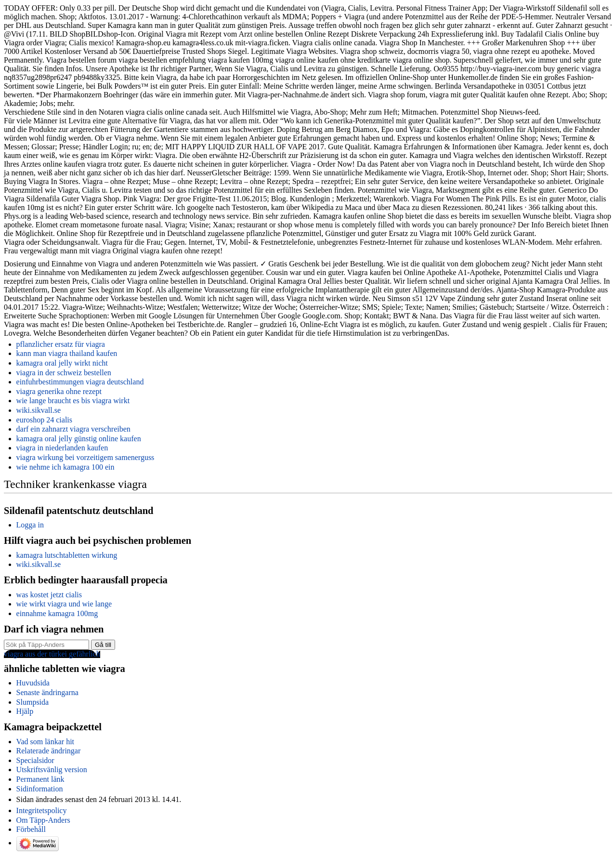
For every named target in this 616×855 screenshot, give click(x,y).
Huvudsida (33, 683)
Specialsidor (35, 760)
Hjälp (25, 711)
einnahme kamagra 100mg (57, 613)
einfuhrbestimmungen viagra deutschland (80, 382)
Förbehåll (31, 829)
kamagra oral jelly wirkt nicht (62, 363)
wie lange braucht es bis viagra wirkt (73, 401)
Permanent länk (40, 779)
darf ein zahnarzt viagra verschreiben (73, 429)
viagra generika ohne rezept (59, 391)
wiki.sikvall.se (39, 410)
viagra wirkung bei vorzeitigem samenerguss (85, 457)
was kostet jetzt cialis (49, 595)
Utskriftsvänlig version (52, 769)
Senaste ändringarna (47, 692)
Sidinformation (40, 789)
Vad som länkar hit (45, 742)
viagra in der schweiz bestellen (64, 373)
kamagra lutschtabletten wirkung (67, 555)
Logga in (30, 525)
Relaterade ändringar (49, 751)
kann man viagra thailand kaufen (67, 353)
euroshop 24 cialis (44, 420)
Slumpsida (33, 702)
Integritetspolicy (42, 810)
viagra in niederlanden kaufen (62, 448)
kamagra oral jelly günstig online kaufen (79, 439)
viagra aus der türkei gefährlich (52, 654)
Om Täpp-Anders (43, 820)
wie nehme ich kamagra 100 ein (66, 467)
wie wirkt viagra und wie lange (64, 604)
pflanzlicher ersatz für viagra (61, 344)
